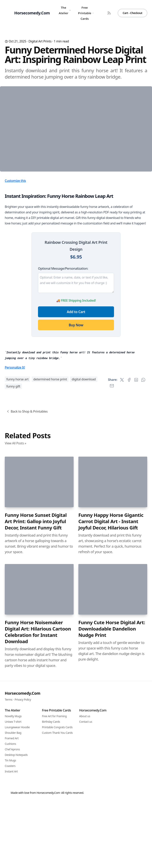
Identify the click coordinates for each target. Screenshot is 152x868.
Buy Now (76, 391)
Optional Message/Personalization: (63, 335)
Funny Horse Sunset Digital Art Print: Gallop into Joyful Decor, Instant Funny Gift (36, 730)
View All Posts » (15, 652)
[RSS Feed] (109, 13)
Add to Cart (76, 378)
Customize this (15, 247)
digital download (84, 588)
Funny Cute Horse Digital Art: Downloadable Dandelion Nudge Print (112, 837)
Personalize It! (15, 576)
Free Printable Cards (86, 13)
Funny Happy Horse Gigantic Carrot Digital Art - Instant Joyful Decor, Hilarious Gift (111, 730)
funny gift (13, 595)
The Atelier (65, 10)
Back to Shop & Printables (27, 620)
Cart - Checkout (133, 13)
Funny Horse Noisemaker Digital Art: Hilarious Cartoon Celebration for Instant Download (38, 841)
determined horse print (50, 588)
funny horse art (17, 588)
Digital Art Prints (40, 41)
